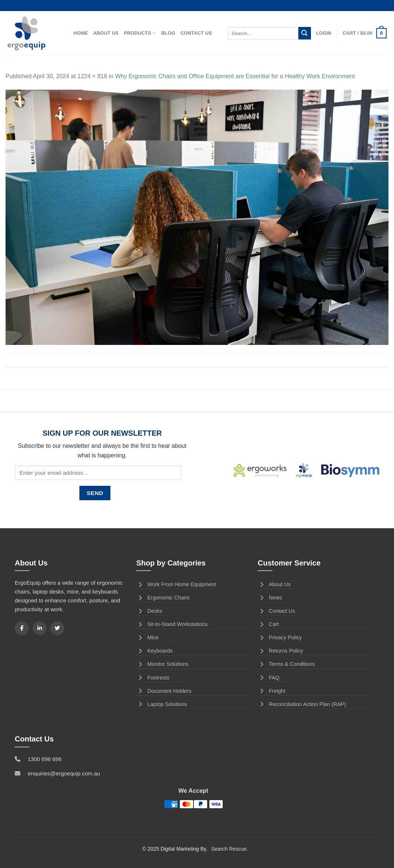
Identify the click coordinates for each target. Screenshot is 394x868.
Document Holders (164, 691)
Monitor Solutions (162, 664)
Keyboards (155, 651)
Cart (268, 624)
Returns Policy (280, 651)
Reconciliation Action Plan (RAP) (302, 704)
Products (140, 33)
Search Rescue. (230, 849)
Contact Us (196, 33)
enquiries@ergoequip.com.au (64, 773)
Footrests (153, 678)
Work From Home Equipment (176, 584)
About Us (106, 33)
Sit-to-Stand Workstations (172, 624)
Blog (168, 33)
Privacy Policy (280, 637)
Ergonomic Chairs (163, 598)
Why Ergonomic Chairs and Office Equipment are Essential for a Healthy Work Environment (235, 76)
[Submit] (305, 33)
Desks (149, 611)
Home (81, 33)
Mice (147, 637)
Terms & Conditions (286, 664)
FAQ (269, 678)
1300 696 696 (45, 759)
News (270, 598)
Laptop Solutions (162, 704)
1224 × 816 (92, 76)
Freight (272, 691)
